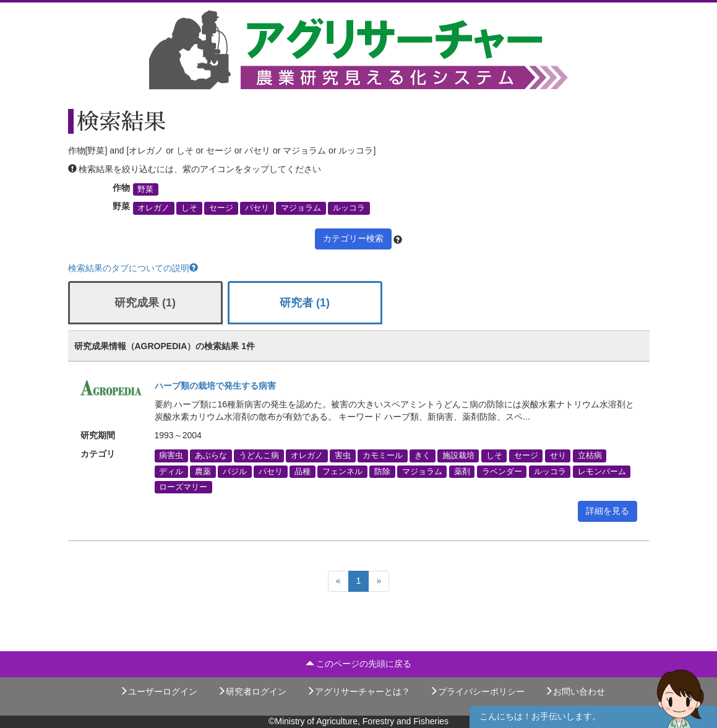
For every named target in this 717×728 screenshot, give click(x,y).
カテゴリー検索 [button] (353, 238)
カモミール (383, 456)
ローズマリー (183, 487)
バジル (235, 471)
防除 (382, 471)
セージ (221, 208)
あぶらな (211, 456)
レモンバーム (602, 471)
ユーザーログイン (158, 691)
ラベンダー (502, 471)
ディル (171, 471)
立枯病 (590, 456)
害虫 (343, 456)
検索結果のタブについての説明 (133, 268)
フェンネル (342, 471)
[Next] (379, 581)
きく (423, 456)
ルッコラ (349, 208)
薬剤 (462, 471)
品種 (303, 471)
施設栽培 (458, 456)
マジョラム (301, 208)
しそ (189, 208)
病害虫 (171, 456)
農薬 (203, 471)
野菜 (145, 189)
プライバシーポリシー (477, 691)
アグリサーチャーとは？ (358, 691)
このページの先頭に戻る (359, 664)
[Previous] (338, 581)
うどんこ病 (259, 456)
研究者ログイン (252, 691)
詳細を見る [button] (608, 511)
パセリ (257, 208)
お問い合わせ (575, 691)
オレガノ (153, 208)
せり (558, 456)
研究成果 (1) (145, 303)
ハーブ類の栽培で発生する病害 (215, 386)
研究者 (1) (305, 303)
